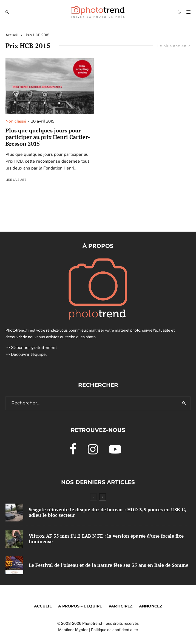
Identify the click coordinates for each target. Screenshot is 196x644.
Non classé (16, 121)
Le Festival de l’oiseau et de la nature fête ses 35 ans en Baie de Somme (109, 565)
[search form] (92, 403)
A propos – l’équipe (80, 606)
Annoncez (150, 606)
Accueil (43, 606)
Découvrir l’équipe (28, 354)
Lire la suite (16, 180)
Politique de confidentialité (114, 630)
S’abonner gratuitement (34, 347)
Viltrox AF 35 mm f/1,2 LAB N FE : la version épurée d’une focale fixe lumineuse (106, 539)
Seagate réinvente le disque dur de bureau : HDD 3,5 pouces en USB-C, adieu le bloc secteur (107, 513)
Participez (120, 606)
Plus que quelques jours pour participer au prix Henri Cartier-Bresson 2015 (48, 137)
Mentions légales (73, 630)
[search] (184, 403)
